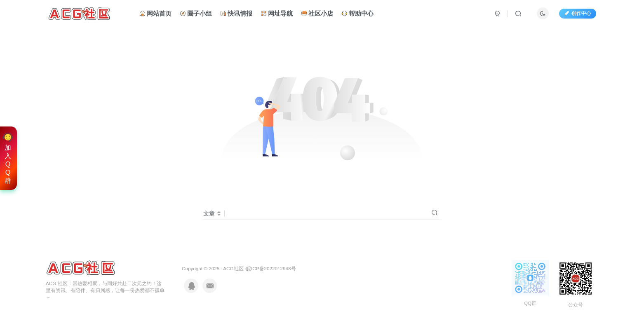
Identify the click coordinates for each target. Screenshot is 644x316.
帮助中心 (357, 14)
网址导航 (277, 14)
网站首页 (155, 14)
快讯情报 (236, 14)
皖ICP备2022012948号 (271, 268)
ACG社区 (233, 268)
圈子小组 (196, 14)
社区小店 (317, 14)
